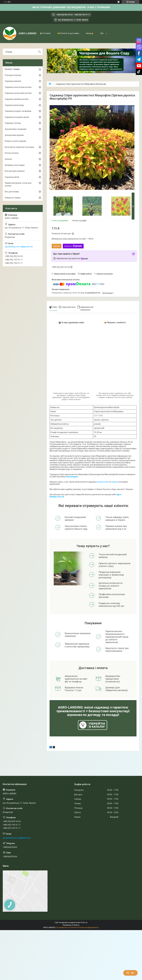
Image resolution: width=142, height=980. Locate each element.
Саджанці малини (13, 81)
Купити (57, 246)
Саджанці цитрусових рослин (18, 93)
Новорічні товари (13, 198)
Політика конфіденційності (88, 927)
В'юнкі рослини (12, 153)
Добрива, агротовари (15, 165)
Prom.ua (84, 923)
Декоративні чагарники (16, 129)
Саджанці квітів (12, 177)
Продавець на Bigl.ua (71, 925)
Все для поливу (12, 192)
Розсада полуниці (13, 75)
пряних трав (103, 482)
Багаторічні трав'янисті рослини (19, 147)
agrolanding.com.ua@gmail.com (19, 247)
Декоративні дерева (14, 135)
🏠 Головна (45, 33)
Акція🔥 (90, 33)
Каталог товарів (12, 69)
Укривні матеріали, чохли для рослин (18, 184)
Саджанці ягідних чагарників (18, 111)
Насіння (8, 159)
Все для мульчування (15, 171)
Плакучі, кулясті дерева (15, 141)
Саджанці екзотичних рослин (18, 87)
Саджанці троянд (13, 123)
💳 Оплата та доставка (68, 33)
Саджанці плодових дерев (17, 117)
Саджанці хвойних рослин (17, 99)
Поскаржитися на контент (66, 927)
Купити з (73, 246)
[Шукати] (39, 52)
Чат (130, 973)
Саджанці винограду (14, 105)
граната (115, 482)
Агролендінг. (72, 477)
